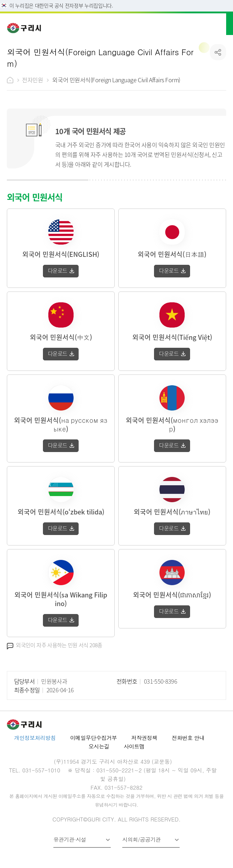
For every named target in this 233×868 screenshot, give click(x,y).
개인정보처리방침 (35, 738)
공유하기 (218, 52)
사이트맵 (134, 746)
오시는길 (99, 746)
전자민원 (32, 80)
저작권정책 (144, 738)
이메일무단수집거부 (93, 738)
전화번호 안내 (188, 738)
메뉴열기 (221, 23)
